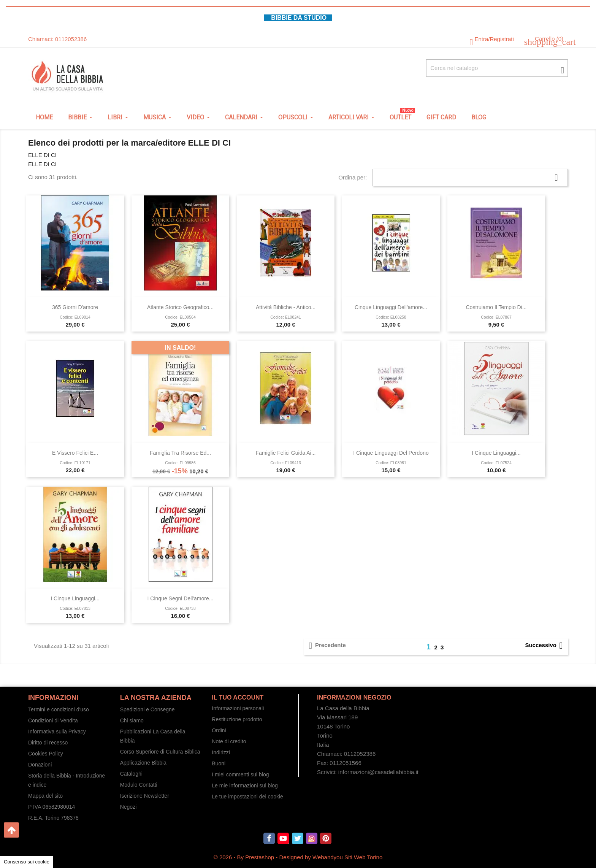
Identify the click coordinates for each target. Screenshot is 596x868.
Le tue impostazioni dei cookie (247, 797)
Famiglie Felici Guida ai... (286, 453)
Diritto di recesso (48, 743)
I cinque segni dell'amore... (181, 598)
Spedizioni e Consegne (147, 709)
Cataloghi (131, 774)
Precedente (326, 645)
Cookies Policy (46, 754)
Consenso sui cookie (27, 862)
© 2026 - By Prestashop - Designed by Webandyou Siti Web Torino (298, 857)
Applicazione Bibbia (143, 763)
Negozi (128, 807)
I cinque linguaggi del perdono (391, 453)
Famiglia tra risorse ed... (180, 453)
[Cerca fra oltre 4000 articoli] (497, 68)
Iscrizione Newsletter (145, 796)
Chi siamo (132, 720)
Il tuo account (238, 697)
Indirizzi (221, 752)
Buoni (219, 763)
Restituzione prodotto (237, 719)
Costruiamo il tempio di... (496, 307)
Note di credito (229, 741)
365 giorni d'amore (75, 307)
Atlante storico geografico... (180, 307)
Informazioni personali (238, 708)
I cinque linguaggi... (496, 453)
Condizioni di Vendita (53, 720)
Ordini (219, 730)
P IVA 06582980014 (52, 807)
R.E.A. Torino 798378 (53, 818)
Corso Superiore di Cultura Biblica (160, 752)
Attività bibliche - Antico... (286, 307)
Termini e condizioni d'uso (59, 709)
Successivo (545, 645)
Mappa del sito (45, 796)
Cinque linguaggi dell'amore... (391, 307)
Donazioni (40, 765)
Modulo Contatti (139, 785)
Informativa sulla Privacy (57, 732)
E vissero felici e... (75, 453)
